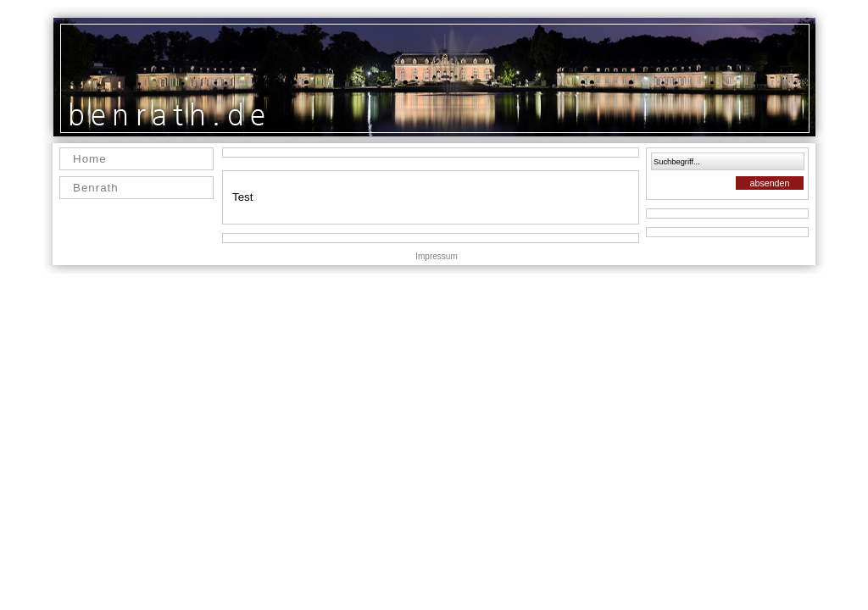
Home (90, 159)
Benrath (96, 188)
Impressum (436, 256)
